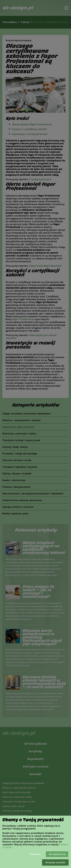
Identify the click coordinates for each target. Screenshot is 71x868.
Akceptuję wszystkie (55, 862)
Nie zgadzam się (57, 854)
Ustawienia (35, 854)
